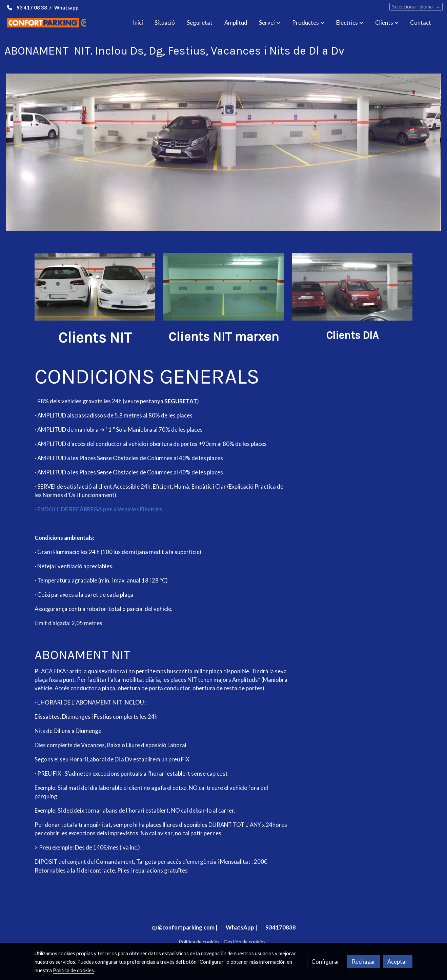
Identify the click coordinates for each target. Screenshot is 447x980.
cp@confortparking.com (183, 927)
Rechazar (364, 962)
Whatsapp (66, 8)
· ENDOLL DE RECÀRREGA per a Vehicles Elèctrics (98, 509)
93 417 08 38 (32, 8)
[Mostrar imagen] (224, 152)
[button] (270, 23)
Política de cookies (199, 942)
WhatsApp (240, 927)
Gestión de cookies (245, 942)
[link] (48, 23)
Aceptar (398, 962)
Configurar (326, 962)
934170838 (281, 927)
